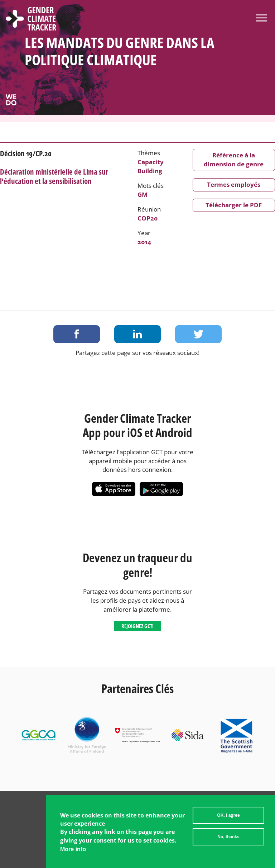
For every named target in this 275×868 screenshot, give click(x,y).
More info (73, 849)
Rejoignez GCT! (137, 626)
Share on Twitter (198, 334)
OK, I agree (228, 815)
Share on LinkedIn (137, 334)
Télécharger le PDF (234, 205)
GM (143, 195)
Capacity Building (151, 166)
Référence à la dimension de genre (234, 160)
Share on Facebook (77, 334)
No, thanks (228, 837)
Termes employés (234, 184)
